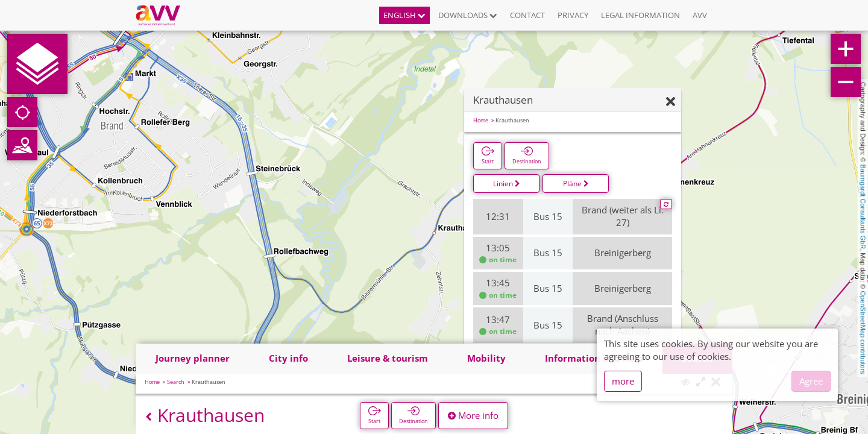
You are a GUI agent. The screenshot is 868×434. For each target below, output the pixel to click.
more (623, 381)
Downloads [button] (468, 15)
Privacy (573, 15)
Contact (527, 15)
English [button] (404, 15)
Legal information (640, 15)
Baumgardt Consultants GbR (863, 207)
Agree (811, 381)
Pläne (576, 184)
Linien (507, 184)
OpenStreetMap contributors (863, 332)
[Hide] (671, 102)
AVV (700, 15)
